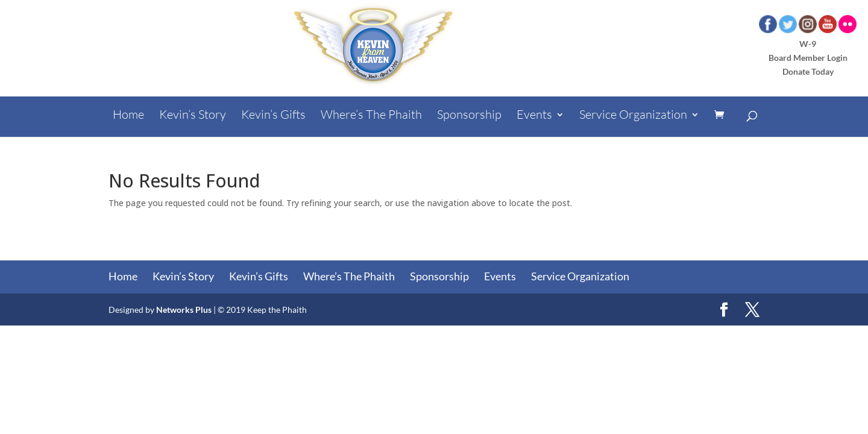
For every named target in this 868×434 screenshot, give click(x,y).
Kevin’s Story (193, 116)
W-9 (808, 44)
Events (534, 116)
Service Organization (633, 116)
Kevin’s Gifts (273, 116)
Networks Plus (184, 310)
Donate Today (808, 71)
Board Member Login (808, 58)
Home (128, 116)
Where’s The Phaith (371, 116)
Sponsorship (469, 116)
